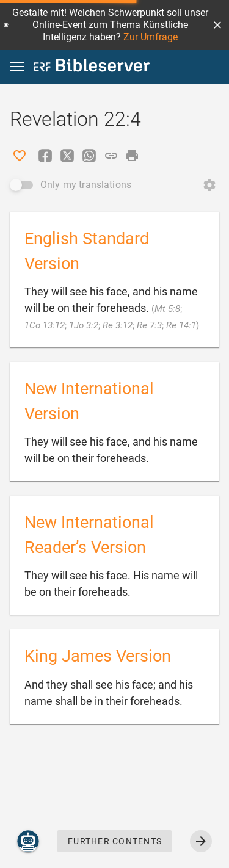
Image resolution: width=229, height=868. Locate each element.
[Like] (20, 156)
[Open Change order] (209, 185)
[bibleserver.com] (92, 67)
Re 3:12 (118, 325)
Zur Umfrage (151, 37)
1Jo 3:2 (84, 325)
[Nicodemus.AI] (28, 841)
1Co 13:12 (45, 325)
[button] (217, 25)
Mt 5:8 (167, 309)
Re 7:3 (149, 325)
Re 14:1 (181, 325)
